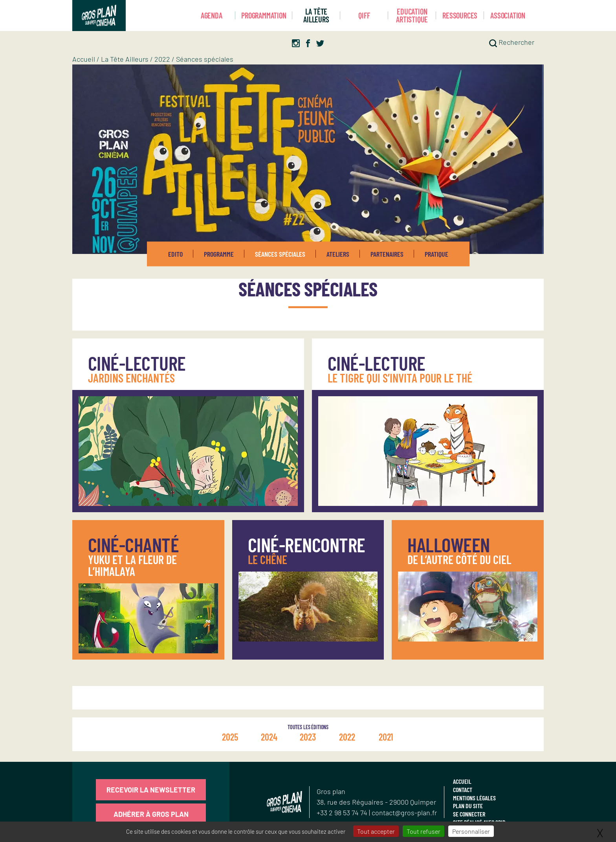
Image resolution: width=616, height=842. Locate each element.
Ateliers (338, 254)
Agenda (212, 15)
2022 (162, 59)
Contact (463, 790)
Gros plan (331, 791)
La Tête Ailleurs (316, 16)
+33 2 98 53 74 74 (343, 813)
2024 (269, 737)
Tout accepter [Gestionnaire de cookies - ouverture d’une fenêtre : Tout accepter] (376, 831)
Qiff (364, 15)
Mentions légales (474, 798)
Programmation (264, 15)
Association (508, 15)
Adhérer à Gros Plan (151, 814)
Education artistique (412, 16)
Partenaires (387, 254)
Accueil (84, 59)
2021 (386, 737)
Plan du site (468, 806)
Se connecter (469, 814)
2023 (308, 737)
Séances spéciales (280, 254)
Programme (219, 254)
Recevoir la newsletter (151, 790)
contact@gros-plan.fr (404, 813)
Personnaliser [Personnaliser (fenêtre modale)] (471, 831)
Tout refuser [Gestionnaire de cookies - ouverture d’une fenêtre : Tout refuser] (423, 831)
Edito (175, 254)
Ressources (460, 15)
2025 (230, 737)
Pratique (436, 254)
